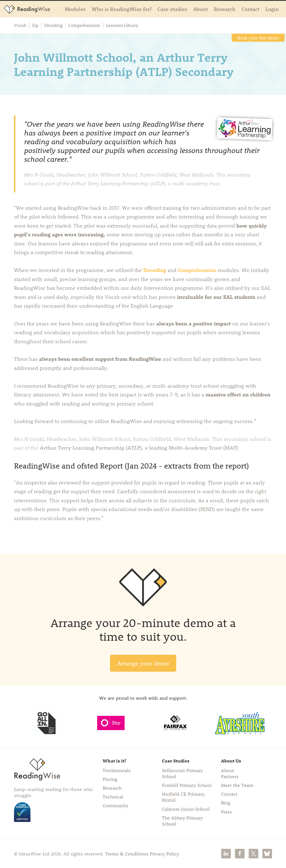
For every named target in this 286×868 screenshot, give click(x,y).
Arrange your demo (143, 663)
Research (225, 9)
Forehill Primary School (187, 785)
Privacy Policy (164, 853)
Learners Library (122, 25)
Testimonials (117, 770)
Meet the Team (237, 785)
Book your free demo (258, 38)
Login (272, 9)
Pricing (110, 779)
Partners (230, 776)
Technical (113, 796)
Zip (35, 25)
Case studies (172, 9)
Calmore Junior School (186, 809)
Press (226, 812)
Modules (75, 9)
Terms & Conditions (127, 853)
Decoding (53, 25)
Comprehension (84, 25)
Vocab (20, 25)
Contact (250, 9)
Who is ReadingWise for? (122, 9)
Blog (226, 802)
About (201, 9)
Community (115, 805)
